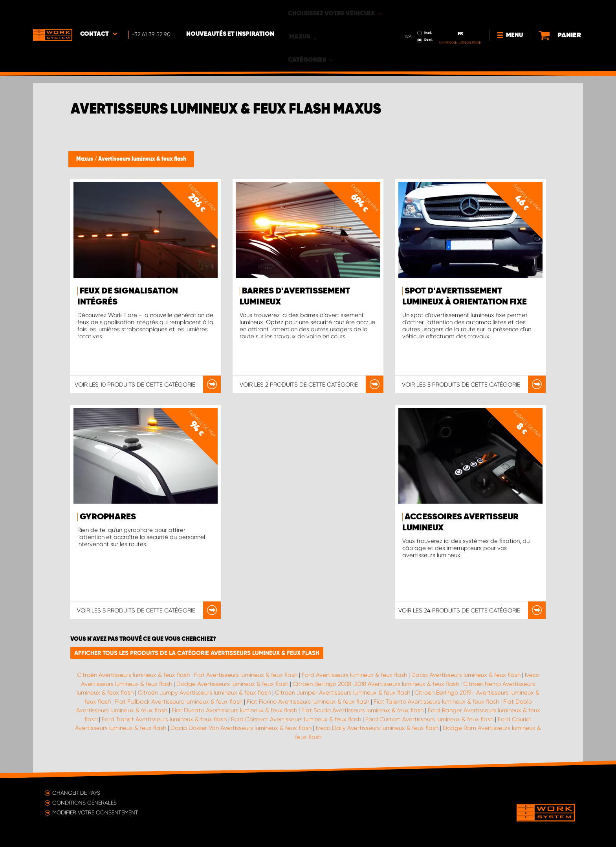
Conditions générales (84, 803)
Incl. (411, 11)
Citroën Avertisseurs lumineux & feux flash (133, 675)
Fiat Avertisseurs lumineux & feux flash (246, 675)
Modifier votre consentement (95, 812)
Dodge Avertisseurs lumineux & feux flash (232, 684)
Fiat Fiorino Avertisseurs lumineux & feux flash (308, 702)
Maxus (85, 159)
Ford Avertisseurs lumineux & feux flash (354, 675)
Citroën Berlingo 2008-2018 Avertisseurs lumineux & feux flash (376, 684)
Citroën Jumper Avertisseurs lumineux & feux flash (343, 693)
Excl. (411, 18)
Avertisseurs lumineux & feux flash (142, 159)
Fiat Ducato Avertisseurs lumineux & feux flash (234, 710)
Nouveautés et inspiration (230, 12)
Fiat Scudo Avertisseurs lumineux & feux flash (362, 710)
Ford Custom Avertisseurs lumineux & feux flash (429, 719)
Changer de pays (76, 793)
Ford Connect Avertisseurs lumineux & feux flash (296, 719)
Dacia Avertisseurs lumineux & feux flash (466, 675)
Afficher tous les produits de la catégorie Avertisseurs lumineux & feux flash (197, 653)
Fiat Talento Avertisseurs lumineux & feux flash (436, 702)
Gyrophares (108, 517)
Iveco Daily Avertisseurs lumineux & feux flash (377, 728)
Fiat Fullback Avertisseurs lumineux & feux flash (179, 702)
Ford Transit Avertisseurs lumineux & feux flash (164, 719)
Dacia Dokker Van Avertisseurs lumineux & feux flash (241, 728)
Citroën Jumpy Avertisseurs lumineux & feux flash (204, 693)
